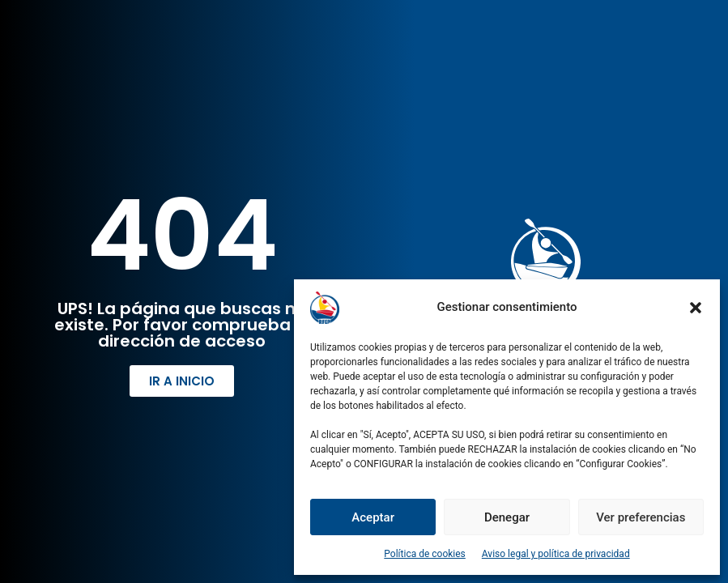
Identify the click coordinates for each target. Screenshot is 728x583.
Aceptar (373, 517)
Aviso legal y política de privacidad (556, 554)
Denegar (507, 517)
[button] (696, 308)
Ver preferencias (641, 517)
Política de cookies (425, 554)
